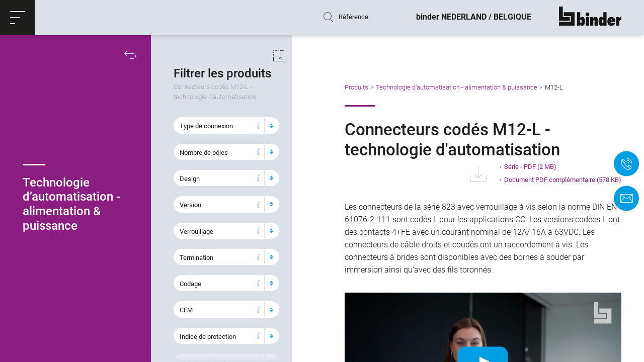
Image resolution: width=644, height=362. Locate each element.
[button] (18, 18)
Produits (367, 87)
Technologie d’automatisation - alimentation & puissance (467, 87)
